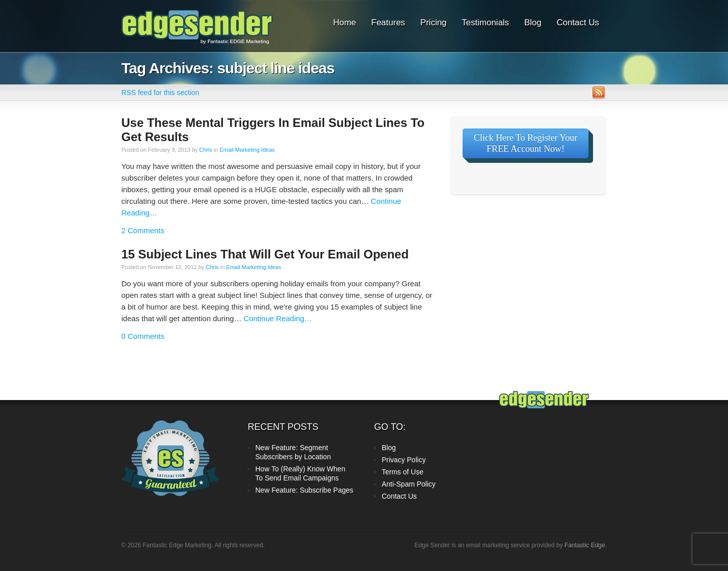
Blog (533, 23)
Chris (206, 150)
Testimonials (485, 23)
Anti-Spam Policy (409, 484)
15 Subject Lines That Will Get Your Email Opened (265, 254)
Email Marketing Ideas (247, 150)
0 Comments (143, 336)
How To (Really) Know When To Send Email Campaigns (300, 473)
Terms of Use (402, 472)
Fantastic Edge (585, 545)
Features (388, 23)
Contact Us (578, 23)
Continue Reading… (278, 318)
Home (345, 23)
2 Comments (143, 230)
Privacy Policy (404, 460)
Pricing (433, 23)
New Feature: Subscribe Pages (304, 490)
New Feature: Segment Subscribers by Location (293, 452)
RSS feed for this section (160, 93)
